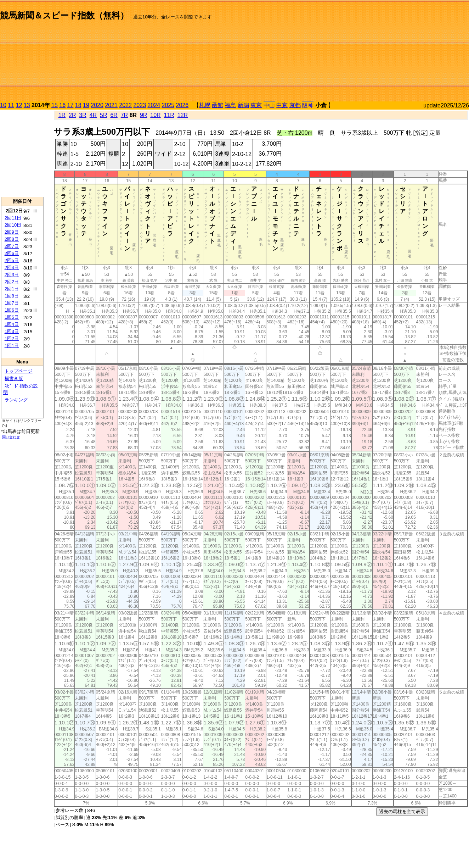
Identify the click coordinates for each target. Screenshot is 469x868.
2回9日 (12, 232)
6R (114, 115)
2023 (140, 105)
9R (143, 115)
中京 (282, 105)
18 (78, 105)
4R (93, 115)
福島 (230, 105)
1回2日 (12, 338)
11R (169, 115)
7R (124, 115)
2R (72, 115)
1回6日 (12, 310)
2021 (111, 105)
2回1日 (12, 289)
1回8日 (12, 296)
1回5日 (12, 317)
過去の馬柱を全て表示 (402, 811)
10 (3, 105)
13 (27, 105)
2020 (97, 105)
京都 (295, 105)
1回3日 (12, 331)
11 (11, 105)
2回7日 (12, 246)
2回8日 (12, 239)
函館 (217, 105)
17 (70, 105)
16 (62, 105)
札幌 (205, 105)
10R (155, 115)
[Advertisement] (394, 52)
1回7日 (12, 303)
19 (86, 105)
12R (183, 115)
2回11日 (13, 218)
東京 (256, 105)
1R (62, 115)
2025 (168, 105)
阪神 (308, 105)
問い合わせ (11, 437)
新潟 (243, 105)
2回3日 (12, 275)
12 (19, 105)
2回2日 (12, 282)
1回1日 (12, 346)
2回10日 (13, 225)
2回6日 (12, 253)
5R (103, 115)
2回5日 (12, 260)
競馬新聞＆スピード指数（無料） (64, 15)
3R (83, 115)
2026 (182, 105)
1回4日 (12, 324)
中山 (269, 105)
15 (55, 105)
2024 (154, 105)
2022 (125, 105)
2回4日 (12, 268)
